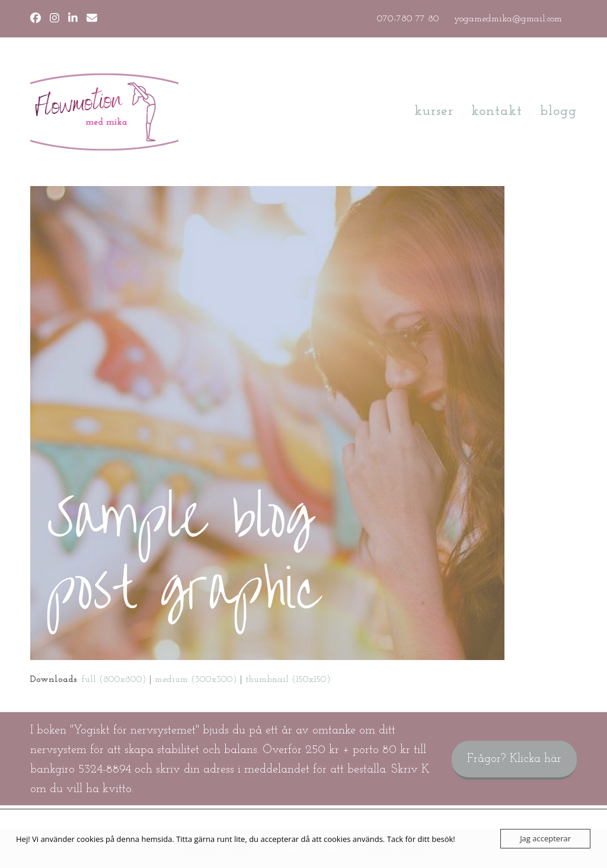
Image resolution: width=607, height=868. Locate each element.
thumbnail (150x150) (288, 680)
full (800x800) (114, 680)
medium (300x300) (196, 680)
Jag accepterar (545, 838)
